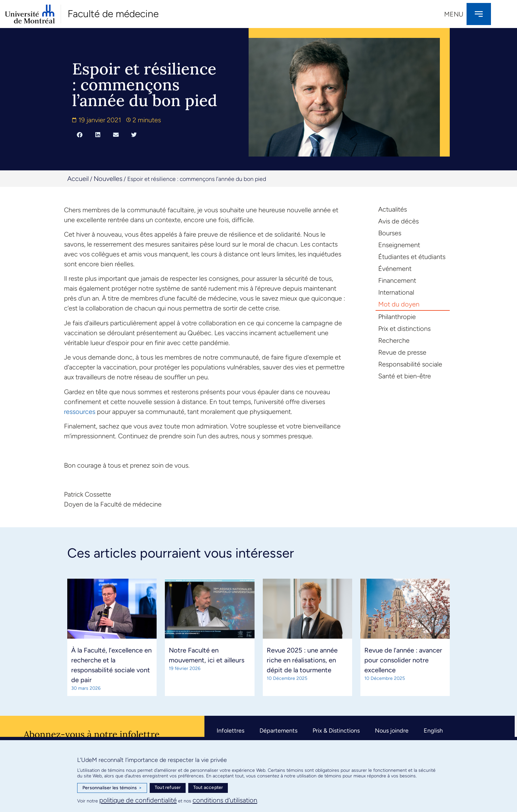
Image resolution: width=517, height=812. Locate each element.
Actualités (393, 209)
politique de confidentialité (138, 800)
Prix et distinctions (404, 329)
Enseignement (399, 245)
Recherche (394, 340)
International (396, 292)
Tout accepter (208, 787)
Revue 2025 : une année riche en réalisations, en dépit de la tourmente (302, 660)
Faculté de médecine (113, 14)
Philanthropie (397, 317)
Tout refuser (168, 787)
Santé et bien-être (405, 376)
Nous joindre (392, 731)
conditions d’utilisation (225, 800)
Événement (395, 269)
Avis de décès (398, 221)
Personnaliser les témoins (112, 788)
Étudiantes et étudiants (412, 257)
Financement (397, 280)
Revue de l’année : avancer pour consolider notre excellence (403, 660)
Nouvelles (108, 179)
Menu (454, 14)
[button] (80, 134)
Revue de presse (402, 352)
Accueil (78, 179)
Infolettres (230, 731)
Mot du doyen (399, 304)
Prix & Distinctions (336, 731)
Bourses (390, 233)
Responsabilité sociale (410, 364)
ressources (80, 412)
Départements (278, 731)
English (433, 731)
